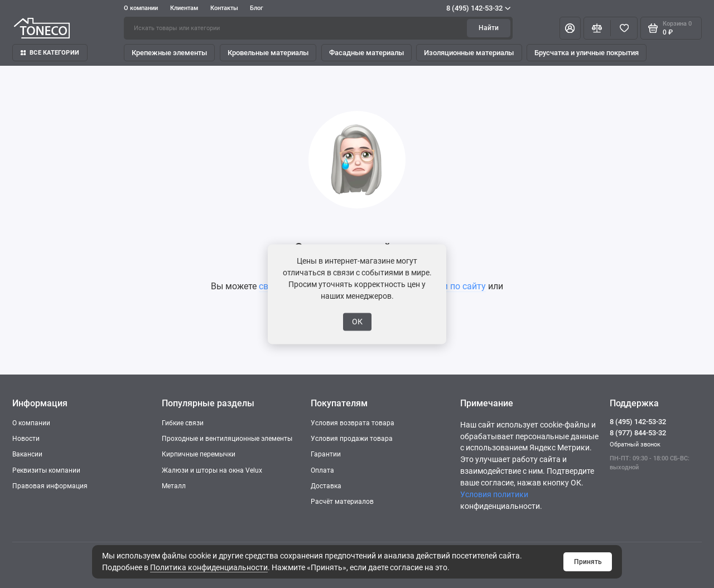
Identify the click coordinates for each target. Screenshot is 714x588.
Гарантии (326, 454)
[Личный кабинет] (570, 28)
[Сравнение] (597, 28)
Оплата (322, 470)
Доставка (326, 486)
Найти (489, 28)
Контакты (224, 8)
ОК (357, 322)
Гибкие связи (183, 423)
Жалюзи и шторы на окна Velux (212, 470)
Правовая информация (50, 486)
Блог (257, 8)
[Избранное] (624, 28)
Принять (588, 562)
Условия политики (494, 494)
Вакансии (27, 454)
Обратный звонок (635, 444)
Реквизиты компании (46, 470)
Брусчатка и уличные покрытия (587, 53)
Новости (26, 439)
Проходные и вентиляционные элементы (227, 439)
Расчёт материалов (342, 502)
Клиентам (184, 8)
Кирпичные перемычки (199, 454)
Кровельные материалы (268, 53)
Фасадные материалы (366, 53)
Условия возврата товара (353, 423)
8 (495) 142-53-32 (478, 8)
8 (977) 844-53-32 (638, 433)
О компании (141, 8)
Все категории (50, 53)
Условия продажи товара (352, 439)
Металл (174, 486)
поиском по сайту (449, 286)
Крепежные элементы (169, 53)
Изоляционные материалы (469, 53)
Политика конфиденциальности (209, 567)
